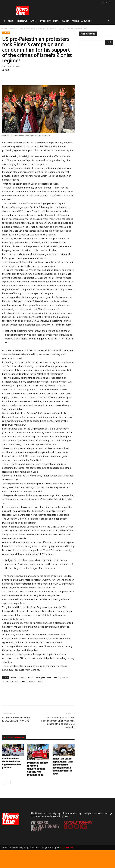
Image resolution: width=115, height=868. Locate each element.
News (12, 21)
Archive (75, 21)
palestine (64, 677)
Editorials (22, 21)
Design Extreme (66, 848)
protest (15, 681)
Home (5, 28)
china (13, 677)
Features (33, 21)
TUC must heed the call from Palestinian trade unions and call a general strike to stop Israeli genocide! (58, 722)
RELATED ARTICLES (14, 738)
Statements (45, 21)
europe (22, 677)
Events (56, 21)
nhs (56, 677)
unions (32, 681)
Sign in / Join (105, 2)
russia (24, 681)
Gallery (66, 21)
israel (31, 677)
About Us (87, 21)
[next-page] (9, 783)
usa (40, 681)
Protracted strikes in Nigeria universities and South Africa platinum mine (37, 769)
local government (44, 677)
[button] (109, 21)
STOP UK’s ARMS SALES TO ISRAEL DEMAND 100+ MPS (16, 719)
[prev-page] (4, 783)
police (6, 681)
